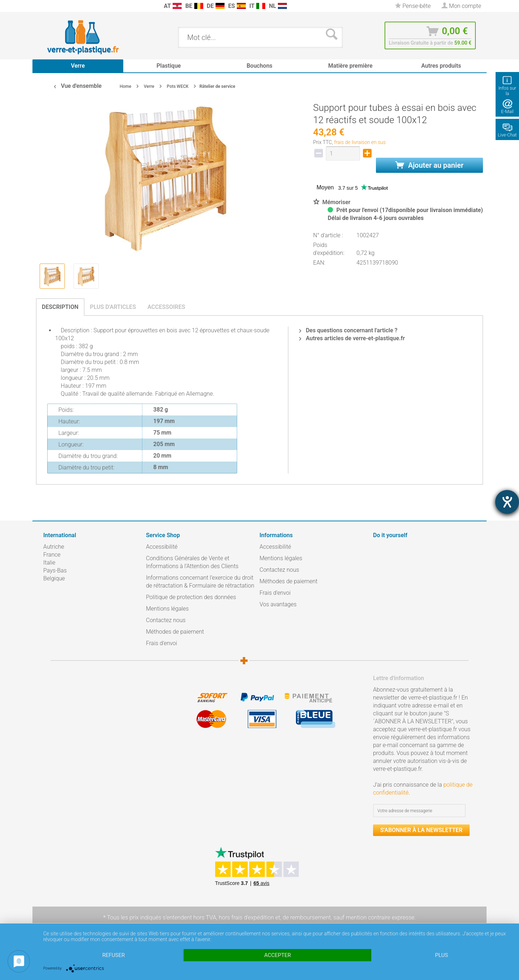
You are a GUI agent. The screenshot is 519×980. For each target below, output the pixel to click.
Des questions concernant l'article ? (348, 330)
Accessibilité (162, 547)
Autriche (54, 547)
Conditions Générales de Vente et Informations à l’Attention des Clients (192, 562)
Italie (49, 563)
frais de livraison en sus (360, 142)
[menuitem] (47, 6)
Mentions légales (167, 609)
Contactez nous (166, 620)
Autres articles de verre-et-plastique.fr (352, 338)
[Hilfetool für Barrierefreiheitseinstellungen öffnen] (507, 502)
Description (60, 307)
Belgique (54, 578)
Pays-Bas (55, 570)
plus (442, 955)
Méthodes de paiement (175, 632)
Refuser (114, 955)
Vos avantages (278, 604)
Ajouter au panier (429, 165)
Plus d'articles (113, 307)
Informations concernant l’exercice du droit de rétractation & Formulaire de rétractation (200, 582)
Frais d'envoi (161, 643)
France (52, 555)
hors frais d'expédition (246, 918)
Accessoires (166, 307)
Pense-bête (413, 6)
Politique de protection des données (191, 597)
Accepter (278, 955)
